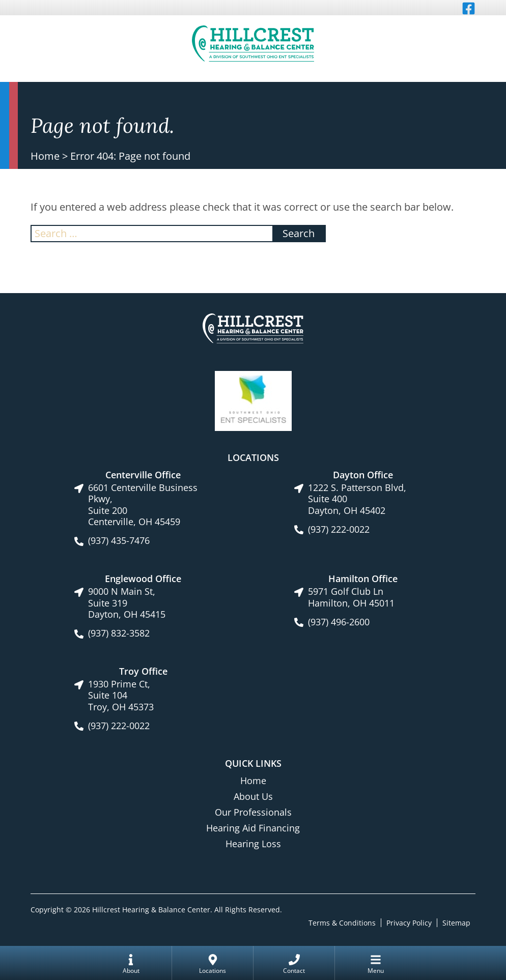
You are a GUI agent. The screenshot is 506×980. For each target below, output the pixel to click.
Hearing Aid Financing (253, 828)
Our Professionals (253, 812)
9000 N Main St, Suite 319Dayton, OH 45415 (127, 603)
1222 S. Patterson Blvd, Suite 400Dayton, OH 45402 (357, 499)
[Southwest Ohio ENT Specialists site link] (253, 400)
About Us (253, 796)
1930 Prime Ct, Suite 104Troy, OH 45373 (121, 696)
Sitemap (456, 922)
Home (45, 156)
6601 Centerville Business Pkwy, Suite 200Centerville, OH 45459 (143, 505)
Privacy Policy (409, 922)
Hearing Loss (253, 844)
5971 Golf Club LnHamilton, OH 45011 (351, 597)
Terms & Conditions (342, 922)
